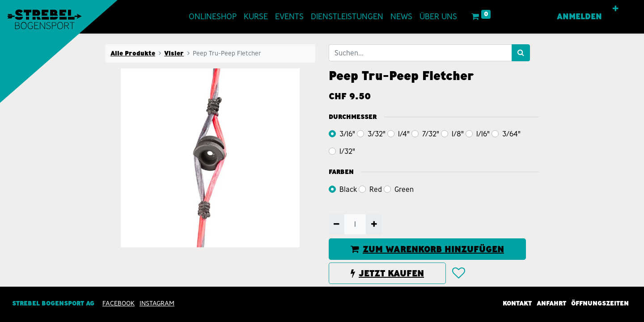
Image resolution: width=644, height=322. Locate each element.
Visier (174, 53)
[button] (616, 9)
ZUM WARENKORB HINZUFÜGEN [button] (427, 249)
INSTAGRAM (157, 303)
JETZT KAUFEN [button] (387, 273)
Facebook (119, 303)
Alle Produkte (133, 53)
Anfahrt (551, 303)
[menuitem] (213, 17)
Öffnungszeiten (600, 303)
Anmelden (580, 17)
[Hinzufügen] (374, 224)
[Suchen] (521, 53)
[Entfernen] (337, 224)
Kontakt (517, 303)
